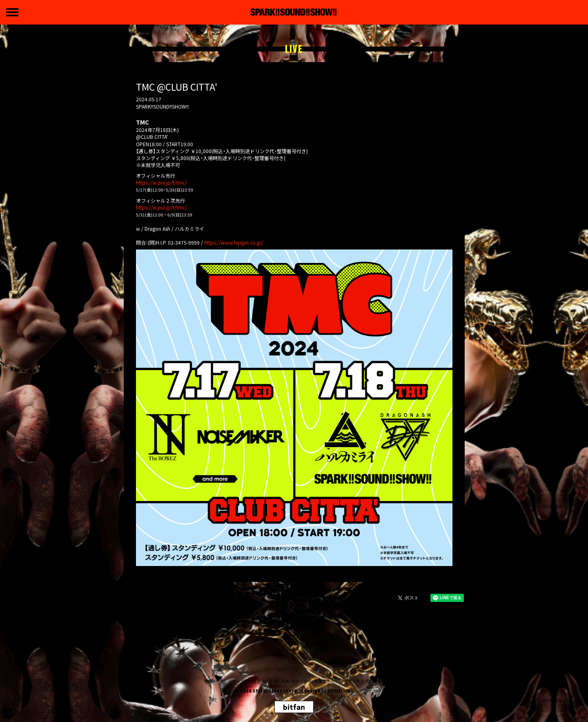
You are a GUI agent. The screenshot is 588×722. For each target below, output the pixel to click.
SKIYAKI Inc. (340, 691)
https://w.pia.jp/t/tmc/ (161, 182)
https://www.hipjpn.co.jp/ (234, 242)
